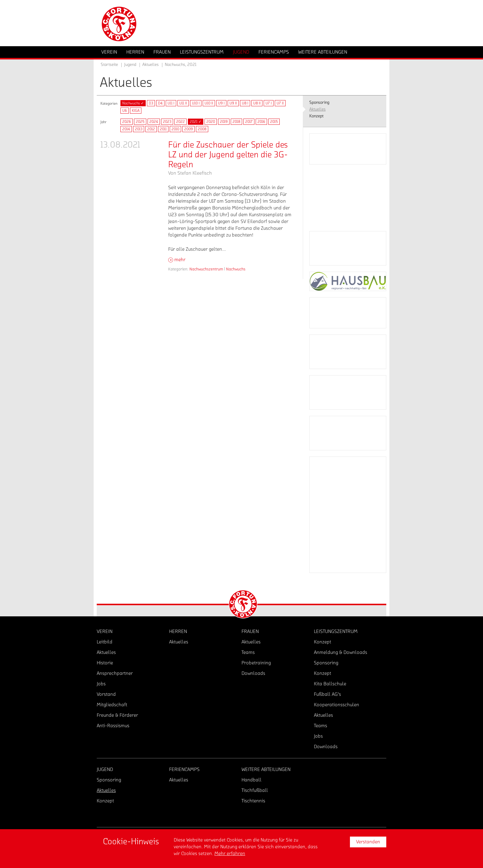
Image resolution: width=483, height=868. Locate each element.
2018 (236, 122)
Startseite (109, 65)
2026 (127, 122)
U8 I (245, 103)
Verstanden (368, 842)
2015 (274, 122)
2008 (202, 129)
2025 (140, 122)
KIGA (136, 111)
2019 (224, 122)
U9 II (233, 103)
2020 (211, 122)
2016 (261, 122)
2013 (139, 129)
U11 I (171, 103)
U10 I (196, 103)
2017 (249, 122)
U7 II (280, 103)
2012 (151, 129)
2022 (181, 122)
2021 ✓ (196, 122)
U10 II (209, 103)
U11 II (183, 103)
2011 (163, 129)
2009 (189, 129)
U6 (125, 111)
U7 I (269, 103)
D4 (160, 103)
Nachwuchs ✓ (133, 103)
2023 (167, 122)
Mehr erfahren (230, 854)
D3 (151, 103)
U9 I (221, 103)
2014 (126, 129)
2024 (154, 122)
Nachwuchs (236, 269)
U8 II (257, 103)
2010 (175, 129)
